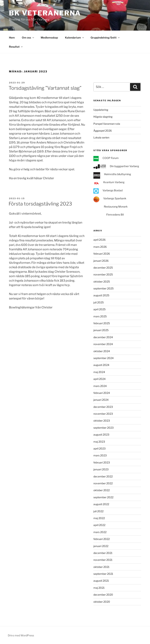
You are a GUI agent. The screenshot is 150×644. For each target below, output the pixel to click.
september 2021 (103, 574)
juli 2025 (99, 302)
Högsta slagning (103, 117)
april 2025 (99, 309)
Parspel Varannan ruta (107, 124)
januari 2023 (101, 469)
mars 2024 (100, 386)
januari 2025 (101, 330)
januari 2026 (101, 261)
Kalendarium (75, 38)
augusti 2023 (101, 435)
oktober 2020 (102, 602)
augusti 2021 (101, 581)
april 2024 (99, 379)
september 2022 (103, 497)
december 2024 (103, 337)
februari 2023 (102, 462)
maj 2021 (99, 588)
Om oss (28, 38)
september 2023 (103, 428)
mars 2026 (100, 247)
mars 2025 (100, 316)
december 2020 (103, 595)
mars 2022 (100, 532)
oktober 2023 (102, 421)
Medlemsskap (49, 38)
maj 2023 (99, 442)
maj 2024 (99, 372)
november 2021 (103, 560)
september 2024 (103, 358)
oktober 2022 (102, 490)
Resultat (16, 47)
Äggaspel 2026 (103, 131)
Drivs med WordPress (21, 635)
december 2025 (103, 268)
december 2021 (103, 553)
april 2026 (99, 240)
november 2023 (103, 414)
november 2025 (103, 274)
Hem (12, 38)
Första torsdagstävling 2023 (40, 204)
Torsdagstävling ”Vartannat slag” (45, 88)
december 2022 (103, 476)
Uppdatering (101, 110)
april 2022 (99, 525)
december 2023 (103, 407)
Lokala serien (101, 137)
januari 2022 (101, 546)
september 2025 (103, 288)
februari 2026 (102, 254)
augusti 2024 (101, 365)
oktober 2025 (102, 282)
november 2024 (103, 344)
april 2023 (99, 448)
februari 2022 (102, 539)
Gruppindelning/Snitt (105, 38)
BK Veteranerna (45, 13)
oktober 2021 (101, 567)
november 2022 (103, 483)
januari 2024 (101, 400)
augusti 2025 (101, 295)
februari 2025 (102, 323)
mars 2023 (100, 455)
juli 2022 (98, 511)
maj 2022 (99, 518)
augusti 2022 (101, 504)
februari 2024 (102, 393)
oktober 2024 (102, 351)
